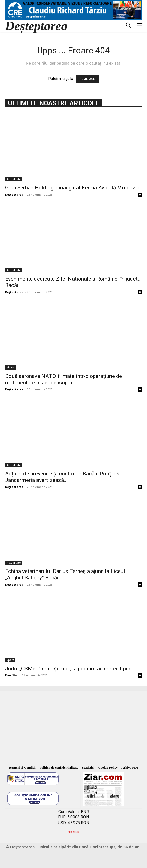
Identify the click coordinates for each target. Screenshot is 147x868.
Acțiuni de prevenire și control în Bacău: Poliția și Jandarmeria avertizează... (63, 477)
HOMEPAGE (87, 79)
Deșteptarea (14, 194)
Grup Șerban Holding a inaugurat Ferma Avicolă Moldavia (72, 188)
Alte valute (74, 832)
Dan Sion (12, 675)
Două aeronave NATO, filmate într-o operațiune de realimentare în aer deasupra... (64, 379)
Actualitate (14, 179)
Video (10, 367)
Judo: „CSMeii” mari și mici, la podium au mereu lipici (68, 669)
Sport (10, 660)
